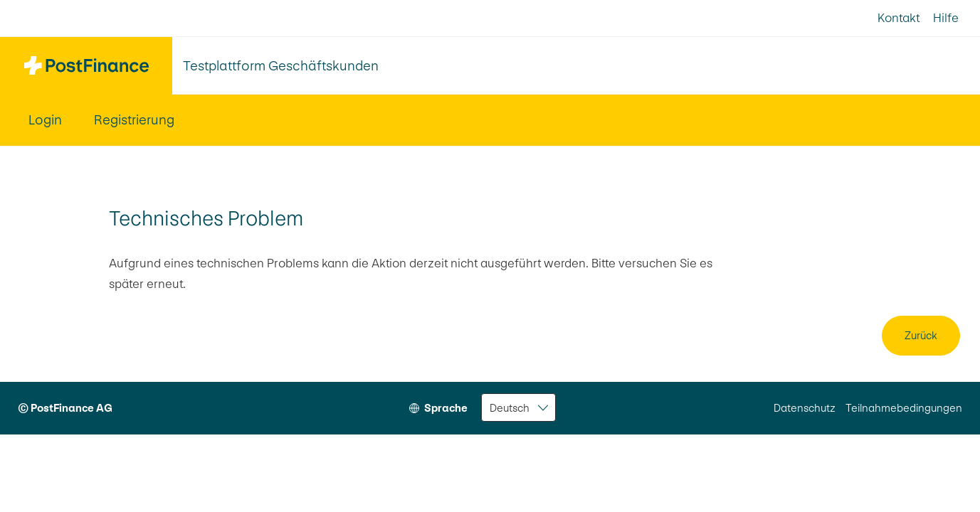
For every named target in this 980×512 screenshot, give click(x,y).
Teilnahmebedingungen (904, 408)
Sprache (446, 408)
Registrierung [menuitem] (134, 120)
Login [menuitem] (45, 120)
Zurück (921, 335)
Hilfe (946, 18)
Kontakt (899, 18)
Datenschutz (805, 408)
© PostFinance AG (65, 408)
